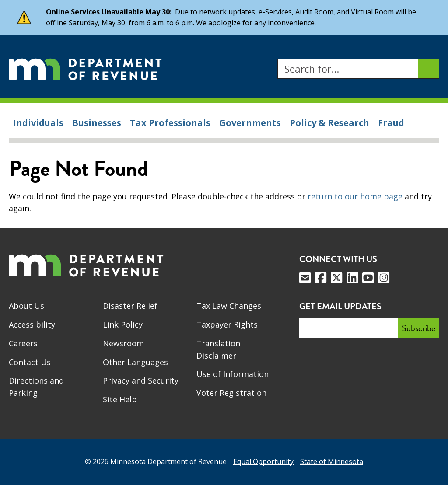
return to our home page (355, 196)
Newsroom (123, 343)
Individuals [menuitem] (38, 123)
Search (277, 59)
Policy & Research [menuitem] (329, 123)
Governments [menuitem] (250, 123)
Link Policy (123, 324)
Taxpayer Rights (227, 324)
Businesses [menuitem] (97, 123)
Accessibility (32, 324)
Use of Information (233, 374)
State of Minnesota (332, 461)
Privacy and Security (141, 380)
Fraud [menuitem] (391, 123)
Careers (23, 343)
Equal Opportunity (263, 461)
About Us (26, 306)
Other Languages (135, 362)
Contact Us (30, 362)
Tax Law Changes (229, 306)
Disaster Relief (130, 306)
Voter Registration (231, 393)
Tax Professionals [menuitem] (170, 123)
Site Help (120, 399)
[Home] (85, 69)
